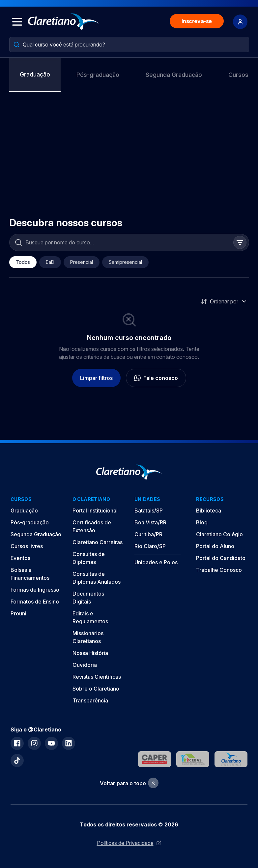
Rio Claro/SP (150, 546)
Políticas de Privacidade (129, 843)
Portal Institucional (95, 511)
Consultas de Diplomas (89, 558)
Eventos (20, 558)
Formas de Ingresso (35, 590)
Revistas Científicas (97, 677)
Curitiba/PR (148, 534)
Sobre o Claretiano (96, 689)
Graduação (35, 74)
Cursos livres (27, 546)
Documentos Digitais (88, 598)
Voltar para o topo (129, 783)
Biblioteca (209, 511)
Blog (202, 522)
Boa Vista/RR (150, 522)
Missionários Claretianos (88, 637)
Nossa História (90, 653)
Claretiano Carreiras (98, 542)
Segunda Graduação (174, 75)
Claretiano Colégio (219, 534)
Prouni (18, 613)
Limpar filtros (96, 378)
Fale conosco (156, 378)
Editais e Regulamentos (90, 617)
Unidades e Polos (156, 562)
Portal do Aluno (215, 546)
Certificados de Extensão (92, 526)
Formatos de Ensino (35, 602)
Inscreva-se (197, 21)
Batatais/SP (149, 511)
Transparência (90, 700)
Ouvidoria (85, 665)
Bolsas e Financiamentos (30, 574)
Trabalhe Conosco (219, 570)
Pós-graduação (98, 75)
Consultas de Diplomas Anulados (97, 578)
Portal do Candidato (221, 558)
